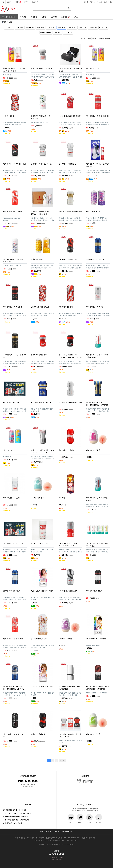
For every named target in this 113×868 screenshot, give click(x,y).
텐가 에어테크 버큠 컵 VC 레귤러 (14, 639)
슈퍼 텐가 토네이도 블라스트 (40, 307)
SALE (76, 17)
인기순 (89, 38)
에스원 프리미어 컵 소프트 (39, 543)
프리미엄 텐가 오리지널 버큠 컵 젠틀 (70, 211)
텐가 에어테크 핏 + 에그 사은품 (13, 543)
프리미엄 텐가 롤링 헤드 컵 (12, 591)
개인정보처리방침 (67, 831)
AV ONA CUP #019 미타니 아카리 (42, 591)
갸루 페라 (62, 498)
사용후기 (108, 38)
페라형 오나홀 (93, 28)
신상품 (44, 17)
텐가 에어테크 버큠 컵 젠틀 (67, 164)
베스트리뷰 (35, 2)
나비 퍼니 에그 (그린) (93, 734)
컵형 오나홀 (61, 28)
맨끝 (64, 761)
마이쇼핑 (99, 2)
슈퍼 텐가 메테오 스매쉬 (66, 307)
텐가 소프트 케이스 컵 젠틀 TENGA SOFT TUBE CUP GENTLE (42, 451)
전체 (9, 28)
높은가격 (101, 38)
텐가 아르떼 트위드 (37, 259)
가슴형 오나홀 (82, 28)
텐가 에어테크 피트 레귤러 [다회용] (70, 116)
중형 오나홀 (40, 28)
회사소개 (49, 831)
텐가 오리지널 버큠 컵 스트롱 (13, 307)
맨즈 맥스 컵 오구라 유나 (39, 639)
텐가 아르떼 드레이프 (93, 211)
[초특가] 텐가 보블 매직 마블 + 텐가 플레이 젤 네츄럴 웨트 (15, 70)
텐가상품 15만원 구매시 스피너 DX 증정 (15, 810)
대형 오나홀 (20, 28)
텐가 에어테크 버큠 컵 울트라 (68, 591)
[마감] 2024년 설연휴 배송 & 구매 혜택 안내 (16, 820)
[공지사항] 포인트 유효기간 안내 (12, 823)
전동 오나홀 (72, 28)
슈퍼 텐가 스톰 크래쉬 (10, 116)
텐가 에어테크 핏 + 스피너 (12, 402)
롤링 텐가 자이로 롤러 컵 (67, 450)
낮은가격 (95, 38)
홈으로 (42, 831)
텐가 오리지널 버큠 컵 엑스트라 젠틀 (70, 402)
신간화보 (54, 17)
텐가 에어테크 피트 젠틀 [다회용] (41, 164)
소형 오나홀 (51, 28)
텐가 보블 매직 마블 (93, 68)
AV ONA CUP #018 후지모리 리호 (42, 686)
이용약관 (57, 831)
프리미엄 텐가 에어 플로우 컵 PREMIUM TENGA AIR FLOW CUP (14, 689)
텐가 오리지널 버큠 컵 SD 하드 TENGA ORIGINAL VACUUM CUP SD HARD (70, 357)
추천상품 (34, 17)
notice (28, 805)
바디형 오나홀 (103, 28)
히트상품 (23, 17)
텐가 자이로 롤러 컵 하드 (39, 734)
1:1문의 (9, 2)
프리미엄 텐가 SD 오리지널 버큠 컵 (42, 402)
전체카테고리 (8, 17)
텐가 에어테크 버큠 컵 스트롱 (68, 259)
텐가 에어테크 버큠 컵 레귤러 (13, 211)
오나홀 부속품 (68, 33)
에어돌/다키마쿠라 (46, 33)
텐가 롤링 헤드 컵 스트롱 (94, 591)
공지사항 (26, 2)
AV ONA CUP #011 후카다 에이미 (97, 639)
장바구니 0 (108, 2)
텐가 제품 (57, 33)
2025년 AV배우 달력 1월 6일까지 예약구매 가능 (17, 813)
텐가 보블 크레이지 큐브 (11, 450)
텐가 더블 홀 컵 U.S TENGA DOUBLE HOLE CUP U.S (68, 544)
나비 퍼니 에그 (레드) (93, 450)
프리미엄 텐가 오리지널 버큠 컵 (96, 259)
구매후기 (18, 2)
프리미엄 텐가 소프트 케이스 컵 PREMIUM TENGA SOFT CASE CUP (97, 405)
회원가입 (92, 2)
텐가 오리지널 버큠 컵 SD (39, 355)
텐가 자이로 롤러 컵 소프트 (12, 498)
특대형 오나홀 (30, 28)
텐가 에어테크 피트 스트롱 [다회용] (14, 164)
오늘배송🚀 (65, 17)
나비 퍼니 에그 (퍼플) (65, 639)
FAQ (3, 2)
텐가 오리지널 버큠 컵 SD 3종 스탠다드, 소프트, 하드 (70, 735)
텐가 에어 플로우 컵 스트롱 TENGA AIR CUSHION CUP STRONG (98, 688)
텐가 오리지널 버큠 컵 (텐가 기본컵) (98, 116)
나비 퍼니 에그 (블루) (38, 498)
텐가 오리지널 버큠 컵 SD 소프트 (41, 68)
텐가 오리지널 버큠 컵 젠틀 (95, 307)
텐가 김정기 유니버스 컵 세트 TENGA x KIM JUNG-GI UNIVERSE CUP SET (40, 214)
